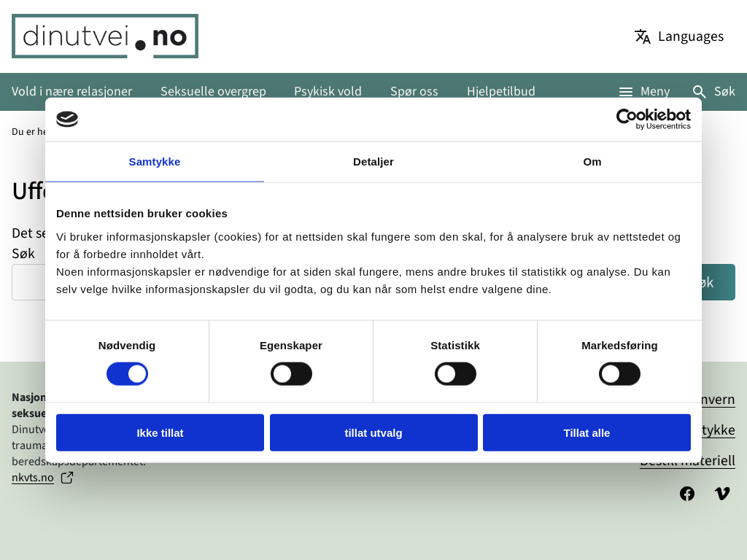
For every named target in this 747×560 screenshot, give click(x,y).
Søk (725, 92)
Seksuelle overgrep (213, 92)
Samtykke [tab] (155, 162)
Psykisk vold (328, 92)
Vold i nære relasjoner (72, 92)
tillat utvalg (373, 432)
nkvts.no (33, 478)
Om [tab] (592, 162)
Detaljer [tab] (373, 162)
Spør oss (414, 92)
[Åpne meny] (643, 92)
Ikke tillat (160, 432)
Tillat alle (587, 432)
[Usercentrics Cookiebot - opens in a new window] (627, 120)
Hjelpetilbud (501, 92)
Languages (691, 36)
